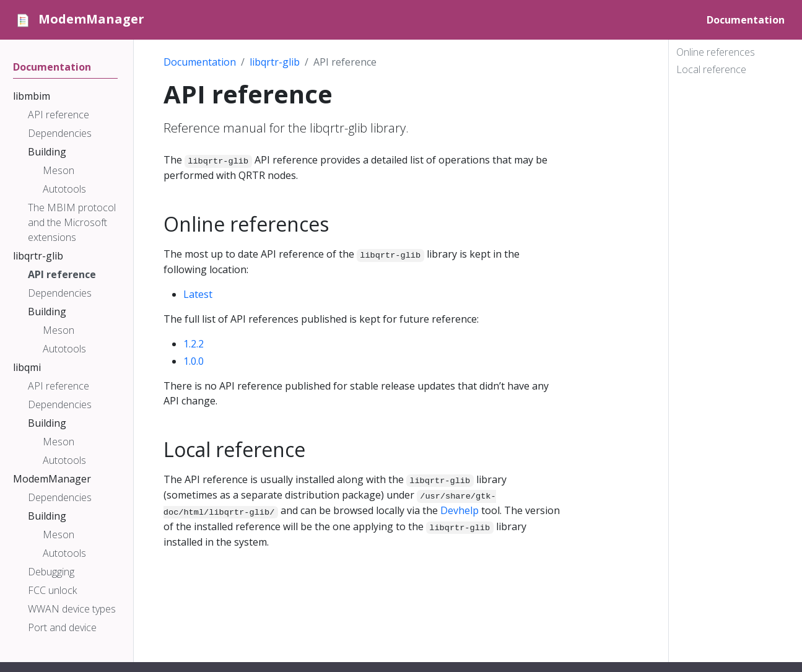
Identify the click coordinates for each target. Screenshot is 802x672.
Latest (198, 294)
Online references (716, 52)
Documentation (200, 62)
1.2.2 (194, 344)
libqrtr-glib (275, 62)
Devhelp (460, 510)
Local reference (711, 69)
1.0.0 (194, 361)
